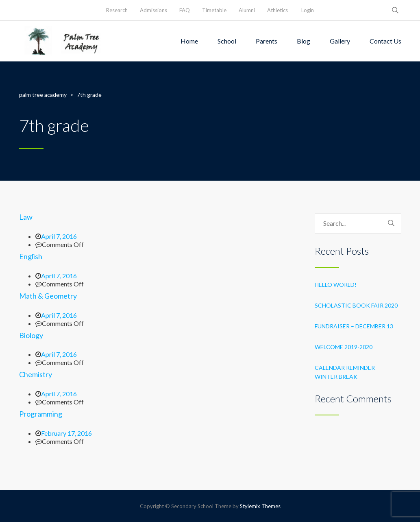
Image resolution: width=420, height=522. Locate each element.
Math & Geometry (48, 296)
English (31, 256)
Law (26, 217)
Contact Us (385, 41)
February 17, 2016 (66, 433)
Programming (41, 414)
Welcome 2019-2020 (344, 347)
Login (308, 10)
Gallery (340, 41)
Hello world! (336, 285)
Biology (31, 335)
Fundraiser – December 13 (354, 326)
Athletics (277, 10)
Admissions (153, 10)
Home (189, 41)
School (227, 41)
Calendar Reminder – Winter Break (347, 372)
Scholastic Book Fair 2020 (356, 305)
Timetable (214, 10)
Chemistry (36, 374)
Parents (267, 41)
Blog (304, 41)
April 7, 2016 (59, 236)
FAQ (185, 10)
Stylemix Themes (260, 506)
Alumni (247, 10)
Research (117, 10)
